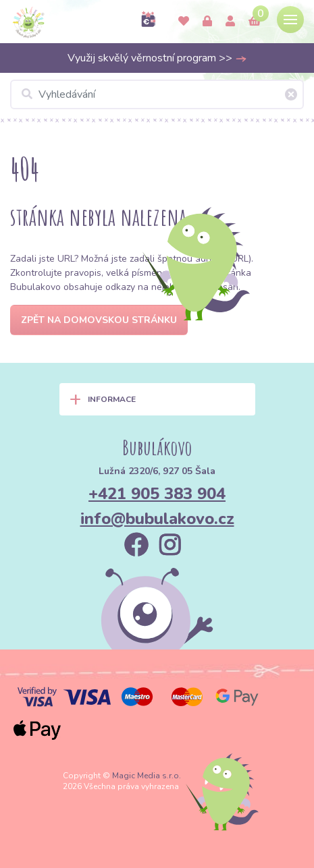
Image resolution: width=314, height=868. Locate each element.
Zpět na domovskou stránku (99, 320)
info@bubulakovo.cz (157, 519)
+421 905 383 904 (157, 494)
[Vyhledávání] (157, 94)
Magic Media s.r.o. (147, 776)
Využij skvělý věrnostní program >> (157, 58)
